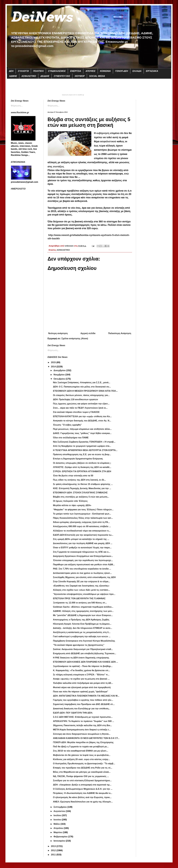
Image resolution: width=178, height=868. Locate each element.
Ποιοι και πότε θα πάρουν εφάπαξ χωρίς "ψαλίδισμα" (81, 692)
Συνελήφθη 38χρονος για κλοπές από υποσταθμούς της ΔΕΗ (84, 577)
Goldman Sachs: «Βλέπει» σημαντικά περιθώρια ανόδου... (83, 607)
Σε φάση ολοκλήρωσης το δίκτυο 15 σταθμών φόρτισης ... (83, 484)
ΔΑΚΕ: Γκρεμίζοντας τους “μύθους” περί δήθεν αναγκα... (82, 433)
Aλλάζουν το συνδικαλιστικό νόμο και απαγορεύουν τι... (82, 531)
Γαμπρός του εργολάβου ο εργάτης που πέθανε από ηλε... (83, 700)
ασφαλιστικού (108, 141)
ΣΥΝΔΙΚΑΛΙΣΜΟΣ (57, 71)
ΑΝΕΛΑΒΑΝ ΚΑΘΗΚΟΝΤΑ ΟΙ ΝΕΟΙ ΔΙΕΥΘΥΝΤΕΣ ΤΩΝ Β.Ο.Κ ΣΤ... (86, 738)
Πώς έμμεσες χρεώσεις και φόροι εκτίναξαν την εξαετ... (81, 404)
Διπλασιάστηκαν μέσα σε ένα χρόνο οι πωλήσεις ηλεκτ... (82, 573)
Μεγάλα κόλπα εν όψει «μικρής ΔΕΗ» (72, 505)
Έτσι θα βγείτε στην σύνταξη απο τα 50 (73, 476)
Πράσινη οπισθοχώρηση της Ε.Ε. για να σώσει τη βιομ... (82, 454)
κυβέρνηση (103, 133)
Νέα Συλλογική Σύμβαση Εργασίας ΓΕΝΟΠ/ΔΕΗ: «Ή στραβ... (84, 442)
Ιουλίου (58, 815)
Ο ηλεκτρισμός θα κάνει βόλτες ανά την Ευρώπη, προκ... (82, 797)
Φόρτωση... (53, 106)
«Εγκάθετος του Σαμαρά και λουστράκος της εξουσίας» (81, 586)
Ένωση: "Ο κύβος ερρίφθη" (67, 425)
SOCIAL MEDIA (97, 76)
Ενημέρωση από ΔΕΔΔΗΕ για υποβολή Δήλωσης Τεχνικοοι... (85, 653)
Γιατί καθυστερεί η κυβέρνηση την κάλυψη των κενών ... (82, 636)
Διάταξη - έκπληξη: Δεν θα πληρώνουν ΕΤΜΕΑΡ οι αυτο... (83, 628)
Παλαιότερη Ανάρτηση (120, 333)
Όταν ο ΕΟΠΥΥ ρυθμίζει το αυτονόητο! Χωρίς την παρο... (82, 548)
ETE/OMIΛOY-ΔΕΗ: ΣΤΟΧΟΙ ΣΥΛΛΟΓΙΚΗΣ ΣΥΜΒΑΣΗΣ (80, 493)
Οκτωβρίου (60, 379)
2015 (54, 362)
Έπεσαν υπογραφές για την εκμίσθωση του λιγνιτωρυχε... (83, 560)
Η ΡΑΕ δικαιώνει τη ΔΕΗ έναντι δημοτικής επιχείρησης (81, 658)
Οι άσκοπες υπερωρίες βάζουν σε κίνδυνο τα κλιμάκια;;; (82, 463)
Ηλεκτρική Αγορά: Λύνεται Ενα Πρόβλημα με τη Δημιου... (82, 624)
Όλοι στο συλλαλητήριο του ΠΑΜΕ (71, 438)
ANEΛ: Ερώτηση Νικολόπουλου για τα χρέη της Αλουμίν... (83, 802)
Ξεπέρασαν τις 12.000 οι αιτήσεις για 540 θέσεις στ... (80, 603)
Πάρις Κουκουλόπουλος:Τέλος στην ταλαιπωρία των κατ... (83, 518)
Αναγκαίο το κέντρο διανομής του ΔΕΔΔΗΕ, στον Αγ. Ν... (82, 421)
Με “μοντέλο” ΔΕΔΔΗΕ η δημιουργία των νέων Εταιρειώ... (83, 615)
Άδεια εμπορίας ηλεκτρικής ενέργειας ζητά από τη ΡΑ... (81, 522)
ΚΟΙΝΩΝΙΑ (105, 71)
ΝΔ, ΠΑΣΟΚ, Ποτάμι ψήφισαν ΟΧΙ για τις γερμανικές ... (81, 776)
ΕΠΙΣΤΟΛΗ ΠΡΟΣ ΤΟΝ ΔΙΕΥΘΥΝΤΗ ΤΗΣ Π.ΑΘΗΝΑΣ (79, 598)
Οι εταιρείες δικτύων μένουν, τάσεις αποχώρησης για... (81, 395)
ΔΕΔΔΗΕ (45, 76)
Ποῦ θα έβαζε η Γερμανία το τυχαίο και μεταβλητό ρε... (81, 747)
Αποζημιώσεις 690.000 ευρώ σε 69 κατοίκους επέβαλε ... (82, 526)
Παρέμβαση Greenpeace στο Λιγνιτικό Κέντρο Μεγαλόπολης (84, 641)
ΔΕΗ (11, 71)
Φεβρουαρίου (61, 837)
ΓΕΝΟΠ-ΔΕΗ (122, 71)
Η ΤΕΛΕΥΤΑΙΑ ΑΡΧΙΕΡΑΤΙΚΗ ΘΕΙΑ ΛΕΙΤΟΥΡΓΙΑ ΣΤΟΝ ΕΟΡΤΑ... (85, 450)
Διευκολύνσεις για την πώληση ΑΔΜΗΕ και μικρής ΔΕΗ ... (83, 543)
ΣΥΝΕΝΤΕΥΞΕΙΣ (62, 76)
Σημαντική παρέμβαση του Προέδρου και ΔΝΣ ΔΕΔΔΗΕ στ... (84, 704)
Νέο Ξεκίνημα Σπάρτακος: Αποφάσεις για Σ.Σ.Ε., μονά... (82, 382)
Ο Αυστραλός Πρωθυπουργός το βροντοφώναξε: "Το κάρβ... (84, 764)
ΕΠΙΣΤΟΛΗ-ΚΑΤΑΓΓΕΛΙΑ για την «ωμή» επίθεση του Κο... (82, 416)
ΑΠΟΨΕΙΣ (90, 71)
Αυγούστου (60, 811)
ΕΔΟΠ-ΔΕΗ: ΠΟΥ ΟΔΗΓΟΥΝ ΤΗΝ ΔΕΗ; (73, 713)
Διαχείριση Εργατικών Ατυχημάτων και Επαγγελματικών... (83, 556)
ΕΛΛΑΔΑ (137, 71)
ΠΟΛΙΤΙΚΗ (38, 71)
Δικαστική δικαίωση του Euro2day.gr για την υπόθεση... (82, 709)
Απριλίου (59, 828)
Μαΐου (57, 824)
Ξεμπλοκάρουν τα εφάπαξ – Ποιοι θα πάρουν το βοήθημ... (83, 666)
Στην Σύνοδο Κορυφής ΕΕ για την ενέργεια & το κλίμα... (82, 581)
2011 (54, 855)
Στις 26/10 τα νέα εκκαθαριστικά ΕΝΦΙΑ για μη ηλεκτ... (81, 751)
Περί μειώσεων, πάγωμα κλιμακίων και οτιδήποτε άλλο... (82, 429)
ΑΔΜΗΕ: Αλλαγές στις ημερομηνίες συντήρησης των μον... (83, 611)
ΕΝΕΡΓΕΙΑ (76, 71)
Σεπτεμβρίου (60, 807)
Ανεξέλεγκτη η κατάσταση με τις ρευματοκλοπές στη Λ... (82, 632)
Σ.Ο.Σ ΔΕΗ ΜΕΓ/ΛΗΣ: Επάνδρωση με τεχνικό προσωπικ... (83, 717)
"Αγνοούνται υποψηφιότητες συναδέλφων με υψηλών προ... (84, 594)
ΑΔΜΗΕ (13, 76)
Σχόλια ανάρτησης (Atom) (75, 338)
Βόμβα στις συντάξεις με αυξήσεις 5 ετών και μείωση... (81, 497)
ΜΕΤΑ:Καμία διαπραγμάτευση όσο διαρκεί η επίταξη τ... (82, 730)
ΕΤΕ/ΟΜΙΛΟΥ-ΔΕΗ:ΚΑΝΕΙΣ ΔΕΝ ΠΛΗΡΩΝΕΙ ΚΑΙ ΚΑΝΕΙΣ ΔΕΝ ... (86, 662)
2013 (54, 846)
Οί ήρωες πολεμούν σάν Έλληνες (70, 501)
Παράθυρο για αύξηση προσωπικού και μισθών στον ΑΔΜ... (84, 565)
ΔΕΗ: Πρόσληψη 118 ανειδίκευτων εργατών (75, 399)
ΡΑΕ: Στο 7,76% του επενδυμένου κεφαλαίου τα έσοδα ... (82, 569)
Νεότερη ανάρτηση (58, 333)
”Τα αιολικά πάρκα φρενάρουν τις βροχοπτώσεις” (79, 645)
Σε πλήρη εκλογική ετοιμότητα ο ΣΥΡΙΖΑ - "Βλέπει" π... (81, 675)
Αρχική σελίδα (88, 333)
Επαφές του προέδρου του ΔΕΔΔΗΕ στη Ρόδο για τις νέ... (83, 768)
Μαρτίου (58, 832)
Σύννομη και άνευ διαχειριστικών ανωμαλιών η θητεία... (82, 734)
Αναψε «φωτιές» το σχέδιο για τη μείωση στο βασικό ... (81, 679)
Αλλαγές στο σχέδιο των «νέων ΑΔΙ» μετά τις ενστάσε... (82, 590)
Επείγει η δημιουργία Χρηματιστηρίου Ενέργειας (78, 459)
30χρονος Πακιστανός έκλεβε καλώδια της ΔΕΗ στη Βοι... (82, 725)
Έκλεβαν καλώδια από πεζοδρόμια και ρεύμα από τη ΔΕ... (83, 683)
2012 (54, 850)
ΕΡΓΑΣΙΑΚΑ (152, 71)
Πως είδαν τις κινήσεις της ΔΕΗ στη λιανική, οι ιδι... (79, 480)
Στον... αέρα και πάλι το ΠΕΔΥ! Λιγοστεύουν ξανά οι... (80, 408)
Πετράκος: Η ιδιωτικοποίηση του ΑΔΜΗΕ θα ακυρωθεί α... (83, 793)
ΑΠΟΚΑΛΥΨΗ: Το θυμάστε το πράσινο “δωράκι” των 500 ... (84, 721)
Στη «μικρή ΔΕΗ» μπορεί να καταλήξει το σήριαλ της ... (81, 539)
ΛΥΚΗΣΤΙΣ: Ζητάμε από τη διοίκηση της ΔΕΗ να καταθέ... (82, 467)
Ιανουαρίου (60, 841)
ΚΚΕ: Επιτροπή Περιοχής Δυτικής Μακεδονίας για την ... (82, 488)
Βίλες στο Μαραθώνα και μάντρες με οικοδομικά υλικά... (82, 772)
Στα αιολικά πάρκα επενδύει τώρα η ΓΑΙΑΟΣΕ (76, 412)
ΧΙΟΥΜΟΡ (80, 76)
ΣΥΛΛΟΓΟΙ (23, 71)
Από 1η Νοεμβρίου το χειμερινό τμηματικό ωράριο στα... (82, 446)
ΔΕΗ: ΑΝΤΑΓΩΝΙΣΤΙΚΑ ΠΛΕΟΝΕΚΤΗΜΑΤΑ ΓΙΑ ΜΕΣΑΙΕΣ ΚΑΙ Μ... (86, 696)
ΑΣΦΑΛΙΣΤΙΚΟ (29, 76)
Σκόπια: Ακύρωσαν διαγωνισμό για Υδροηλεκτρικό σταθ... (83, 649)
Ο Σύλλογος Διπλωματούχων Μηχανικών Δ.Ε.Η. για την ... (83, 789)
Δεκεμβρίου (60, 370)
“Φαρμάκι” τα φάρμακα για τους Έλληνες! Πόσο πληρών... (83, 510)
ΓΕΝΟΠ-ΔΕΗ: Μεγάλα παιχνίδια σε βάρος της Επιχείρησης (83, 742)
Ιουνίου (58, 820)
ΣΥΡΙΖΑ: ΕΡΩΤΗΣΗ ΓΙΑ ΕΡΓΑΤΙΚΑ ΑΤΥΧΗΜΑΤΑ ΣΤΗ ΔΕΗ (82, 471)
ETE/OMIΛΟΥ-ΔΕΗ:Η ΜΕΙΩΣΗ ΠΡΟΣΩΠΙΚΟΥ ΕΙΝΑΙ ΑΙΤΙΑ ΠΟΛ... (85, 391)
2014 (54, 367)
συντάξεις (59, 167)
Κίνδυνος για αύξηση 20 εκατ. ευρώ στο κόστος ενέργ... (81, 759)
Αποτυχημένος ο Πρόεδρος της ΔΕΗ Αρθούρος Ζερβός (81, 620)
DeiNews (42, 17)
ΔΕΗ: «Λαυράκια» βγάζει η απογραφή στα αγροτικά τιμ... (82, 785)
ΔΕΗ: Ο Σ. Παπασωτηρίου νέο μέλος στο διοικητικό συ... (82, 387)
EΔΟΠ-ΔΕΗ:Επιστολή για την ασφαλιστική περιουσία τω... (83, 535)
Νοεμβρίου (59, 375)
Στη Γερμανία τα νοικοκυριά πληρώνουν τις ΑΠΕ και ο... (82, 552)
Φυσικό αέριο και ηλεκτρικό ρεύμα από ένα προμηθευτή (82, 687)
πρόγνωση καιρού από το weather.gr (73, 95)
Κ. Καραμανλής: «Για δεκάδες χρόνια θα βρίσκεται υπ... (82, 670)
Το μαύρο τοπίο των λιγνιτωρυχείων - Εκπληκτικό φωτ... (82, 514)
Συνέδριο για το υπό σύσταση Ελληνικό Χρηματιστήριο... (82, 781)
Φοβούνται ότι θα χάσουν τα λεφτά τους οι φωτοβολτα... (82, 755)
